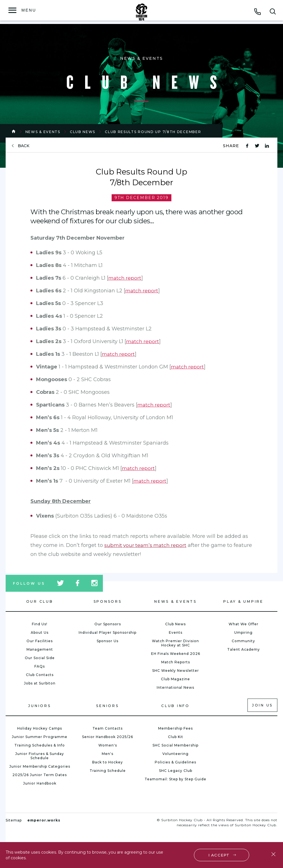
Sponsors (108, 601)
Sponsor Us (108, 641)
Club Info (175, 706)
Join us (262, 705)
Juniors (39, 706)
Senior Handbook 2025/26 (108, 737)
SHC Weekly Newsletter (176, 671)
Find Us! (40, 624)
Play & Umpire (243, 601)
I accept (219, 854)
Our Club (40, 601)
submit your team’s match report (146, 545)
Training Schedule (108, 771)
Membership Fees (175, 728)
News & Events (43, 132)
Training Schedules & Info (40, 745)
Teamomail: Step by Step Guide (175, 779)
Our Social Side (40, 658)
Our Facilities (40, 641)
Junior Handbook (40, 783)
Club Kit (176, 737)
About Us (40, 632)
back (24, 146)
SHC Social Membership (175, 745)
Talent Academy (244, 649)
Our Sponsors (108, 624)
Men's (108, 754)
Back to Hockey (108, 762)
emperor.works (44, 820)
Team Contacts (108, 728)
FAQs (40, 666)
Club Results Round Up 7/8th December (153, 132)
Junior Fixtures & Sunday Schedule (40, 756)
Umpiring (243, 632)
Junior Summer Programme (40, 737)
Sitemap (14, 820)
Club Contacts (40, 675)
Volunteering (175, 754)
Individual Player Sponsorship (108, 632)
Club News (83, 132)
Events (176, 632)
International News (175, 687)
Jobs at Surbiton (40, 683)
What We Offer (244, 624)
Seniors (107, 706)
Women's (108, 745)
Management (40, 649)
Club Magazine (175, 679)
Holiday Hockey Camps (40, 728)
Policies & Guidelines (175, 762)
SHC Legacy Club (176, 771)
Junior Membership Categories (40, 766)
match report (125, 278)
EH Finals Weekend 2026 (176, 654)
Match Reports (176, 662)
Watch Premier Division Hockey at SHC (175, 643)
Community (243, 641)
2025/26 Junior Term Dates (40, 775)
